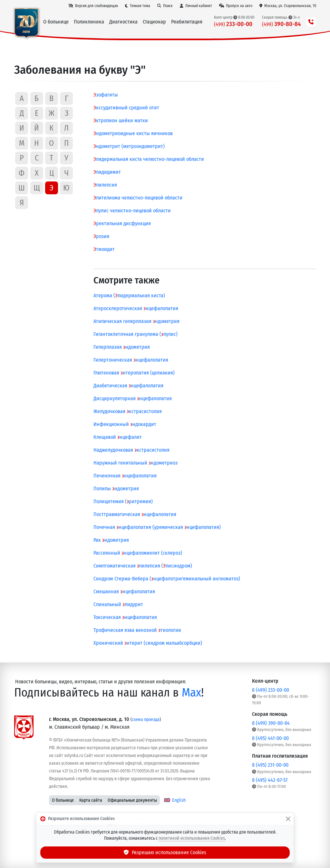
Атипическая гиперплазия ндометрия (136, 321)
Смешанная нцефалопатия (124, 591)
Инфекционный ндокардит (125, 424)
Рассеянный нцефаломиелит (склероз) (138, 553)
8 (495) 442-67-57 (270, 780)
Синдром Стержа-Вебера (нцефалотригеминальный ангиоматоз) (167, 579)
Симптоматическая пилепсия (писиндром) (143, 566)
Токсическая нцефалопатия (125, 617)
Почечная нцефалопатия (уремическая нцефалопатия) (157, 527)
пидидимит (107, 172)
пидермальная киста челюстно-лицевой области (149, 159)
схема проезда (146, 720)
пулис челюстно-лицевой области (132, 211)
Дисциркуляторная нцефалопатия (133, 398)
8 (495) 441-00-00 (270, 738)
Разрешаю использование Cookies (165, 852)
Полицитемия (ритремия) (123, 501)
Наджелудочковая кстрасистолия (131, 450)
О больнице (63, 800)
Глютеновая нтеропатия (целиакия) (134, 373)
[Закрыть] (288, 819)
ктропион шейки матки (121, 120)
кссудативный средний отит (126, 108)
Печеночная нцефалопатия (125, 476)
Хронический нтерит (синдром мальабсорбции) (148, 643)
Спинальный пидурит (118, 604)
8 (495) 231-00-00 (270, 765)
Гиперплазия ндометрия (122, 347)
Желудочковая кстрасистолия (128, 411)
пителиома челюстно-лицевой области (138, 198)
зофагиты (106, 95)
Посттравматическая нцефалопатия (135, 514)
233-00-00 (233, 24)
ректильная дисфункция (122, 223)
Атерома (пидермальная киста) (129, 295)
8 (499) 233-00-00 (271, 690)
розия (101, 236)
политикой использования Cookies (192, 838)
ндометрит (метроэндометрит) (129, 146)
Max (191, 693)
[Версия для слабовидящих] (93, 6)
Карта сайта (91, 800)
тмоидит (104, 249)
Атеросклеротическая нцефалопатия (136, 308)
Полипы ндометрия (116, 489)
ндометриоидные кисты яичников (133, 133)
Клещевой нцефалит (118, 437)
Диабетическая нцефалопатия (128, 386)
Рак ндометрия (111, 540)
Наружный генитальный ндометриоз (136, 463)
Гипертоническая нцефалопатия (131, 360)
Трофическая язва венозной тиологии (137, 630)
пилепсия (105, 185)
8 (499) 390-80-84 (271, 723)
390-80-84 (281, 24)
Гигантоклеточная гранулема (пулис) (136, 334)
